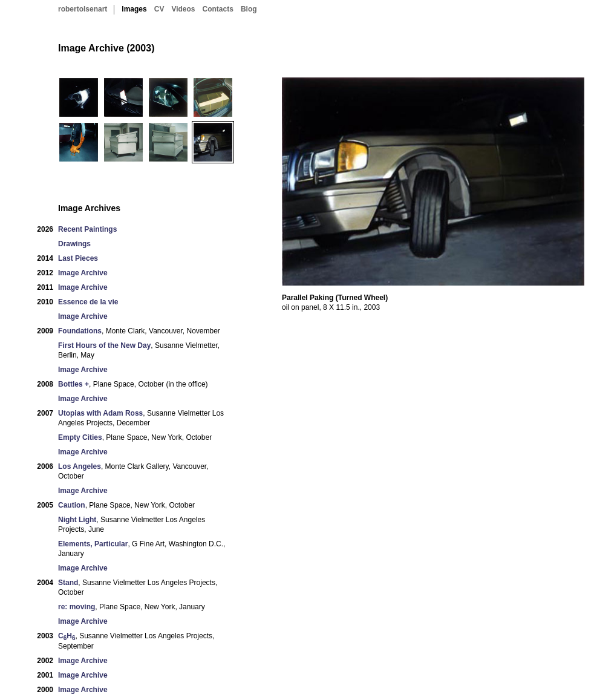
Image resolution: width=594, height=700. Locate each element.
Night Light (77, 520)
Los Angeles (80, 466)
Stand (68, 583)
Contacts (218, 9)
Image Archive (83, 273)
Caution (72, 505)
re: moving (77, 607)
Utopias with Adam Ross (100, 413)
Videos (183, 9)
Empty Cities (80, 437)
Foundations (80, 331)
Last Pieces (78, 258)
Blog (249, 9)
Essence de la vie (88, 302)
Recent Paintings (87, 229)
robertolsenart (83, 9)
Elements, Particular (93, 544)
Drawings (74, 244)
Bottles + (73, 384)
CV (159, 9)
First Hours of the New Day (104, 345)
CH (67, 636)
